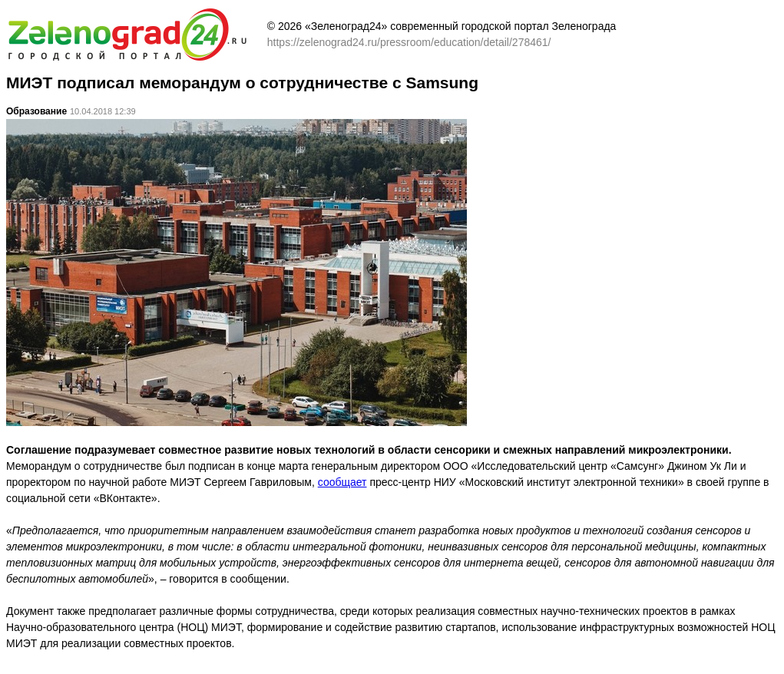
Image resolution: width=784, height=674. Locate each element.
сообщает (342, 482)
